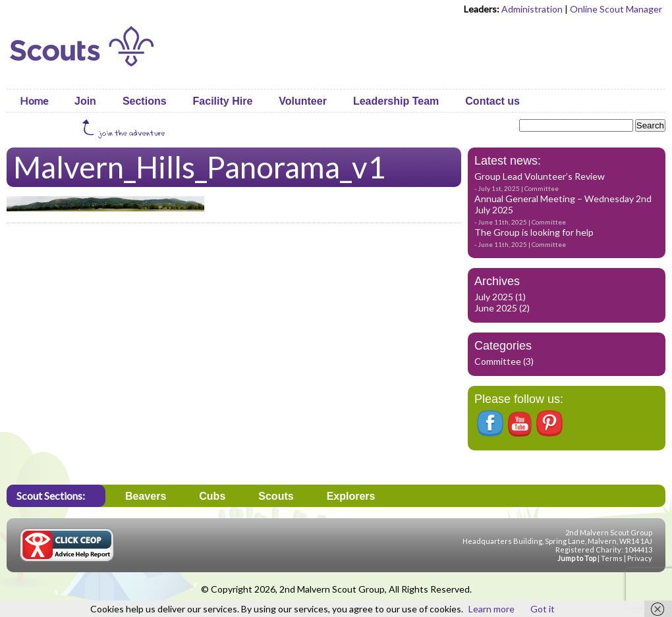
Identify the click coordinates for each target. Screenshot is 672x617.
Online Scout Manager (616, 9)
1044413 (638, 550)
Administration (532, 9)
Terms (612, 558)
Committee (542, 188)
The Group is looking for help (534, 232)
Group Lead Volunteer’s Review (540, 176)
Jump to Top (577, 558)
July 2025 (494, 297)
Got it (543, 609)
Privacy (640, 558)
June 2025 (496, 308)
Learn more (491, 609)
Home (34, 100)
